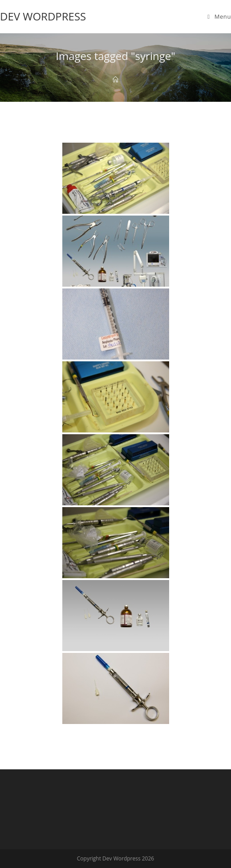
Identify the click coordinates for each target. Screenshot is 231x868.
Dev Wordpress (43, 16)
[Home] (115, 80)
